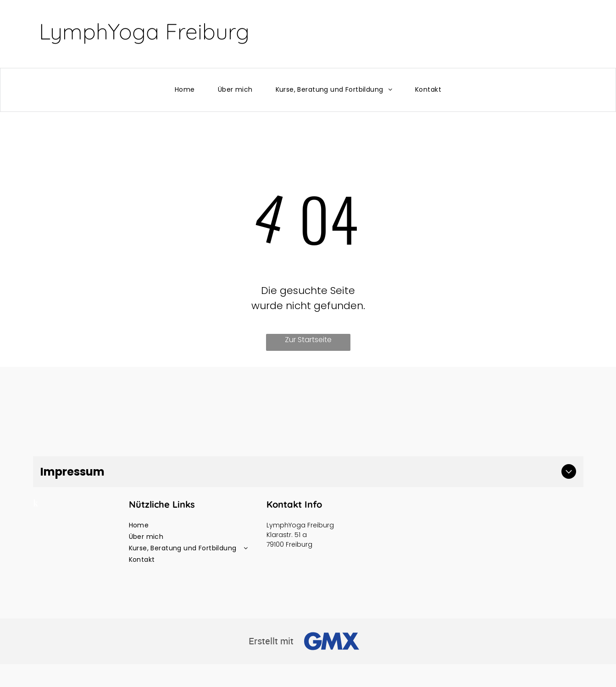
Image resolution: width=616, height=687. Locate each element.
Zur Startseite (308, 340)
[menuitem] (185, 90)
